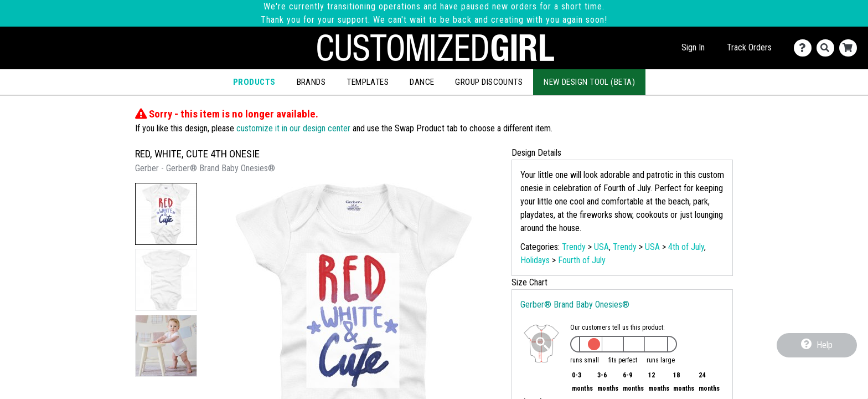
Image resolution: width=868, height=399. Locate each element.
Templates (368, 82)
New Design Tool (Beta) (589, 82)
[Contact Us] (805, 48)
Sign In (693, 47)
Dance (422, 82)
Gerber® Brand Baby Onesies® (575, 305)
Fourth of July (582, 260)
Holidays (535, 260)
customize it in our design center (293, 128)
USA (601, 247)
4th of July (686, 247)
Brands (311, 82)
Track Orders (749, 47)
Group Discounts (489, 82)
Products (254, 82)
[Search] (828, 48)
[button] (166, 214)
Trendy (574, 247)
